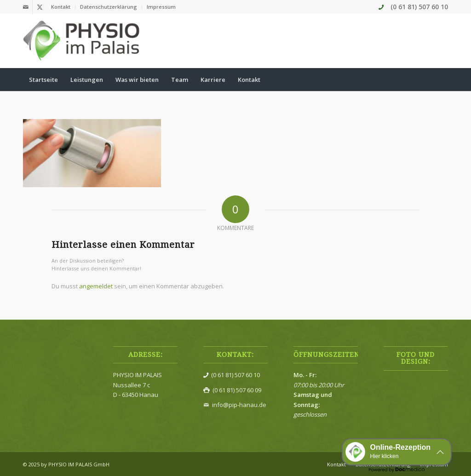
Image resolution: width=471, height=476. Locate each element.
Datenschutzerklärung (109, 7)
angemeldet (96, 286)
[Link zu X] (40, 7)
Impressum (161, 7)
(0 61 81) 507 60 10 (419, 7)
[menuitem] (61, 7)
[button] (397, 452)
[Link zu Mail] (26, 7)
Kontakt (61, 7)
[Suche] (442, 80)
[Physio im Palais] (82, 41)
